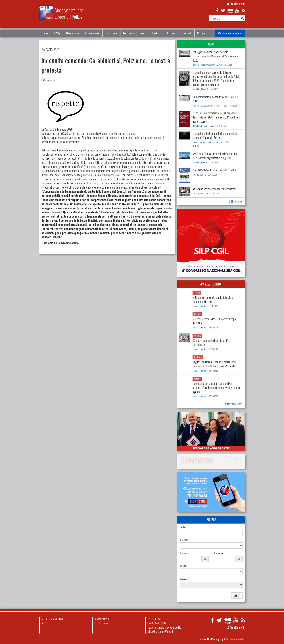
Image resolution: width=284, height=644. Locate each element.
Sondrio (197, 314)
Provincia (184, 579)
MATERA (197, 336)
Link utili (187, 33)
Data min (184, 553)
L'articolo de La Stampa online (60, 243)
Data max (219, 553)
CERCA (237, 595)
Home (45, 33)
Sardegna (198, 357)
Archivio (172, 33)
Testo (183, 527)
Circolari (196, 89)
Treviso (197, 292)
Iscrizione (129, 33)
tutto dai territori (234, 404)
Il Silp (57, 33)
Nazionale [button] (73, 33)
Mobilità (205, 89)
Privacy (201, 33)
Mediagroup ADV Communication (228, 639)
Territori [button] (111, 33)
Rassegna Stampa (200, 193)
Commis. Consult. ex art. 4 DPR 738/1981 (210, 106)
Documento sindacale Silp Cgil (206, 142)
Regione (184, 566)
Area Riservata (236, 4)
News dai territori (200, 306)
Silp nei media (49, 80)
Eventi (143, 33)
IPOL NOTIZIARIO (199, 175)
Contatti (157, 33)
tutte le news (236, 201)
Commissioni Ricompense (204, 65)
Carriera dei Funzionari (230, 33)
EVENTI (219, 65)
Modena (197, 379)
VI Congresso (92, 33)
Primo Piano (225, 142)
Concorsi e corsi (208, 126)
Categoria (185, 540)
